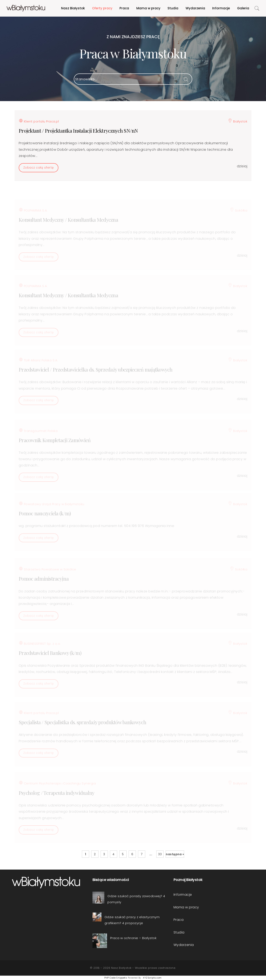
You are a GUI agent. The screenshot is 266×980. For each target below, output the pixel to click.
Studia (173, 8)
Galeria (243, 8)
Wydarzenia (195, 8)
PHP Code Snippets (116, 978)
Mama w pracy (148, 8)
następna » (175, 854)
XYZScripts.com (152, 978)
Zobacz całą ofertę (39, 171)
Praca (124, 8)
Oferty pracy (102, 8)
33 (160, 854)
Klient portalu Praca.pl (39, 125)
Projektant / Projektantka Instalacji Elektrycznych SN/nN (78, 134)
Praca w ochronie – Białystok (133, 938)
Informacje (221, 8)
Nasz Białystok (73, 8)
